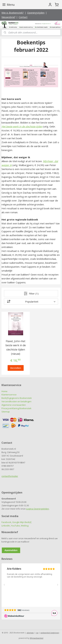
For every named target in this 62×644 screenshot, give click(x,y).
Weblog (25, 526)
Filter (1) (31, 293)
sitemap (30, 633)
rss (37, 633)
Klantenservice (9, 395)
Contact (23, 17)
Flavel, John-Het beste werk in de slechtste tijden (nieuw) (16, 347)
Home (4, 391)
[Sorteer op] (31, 301)
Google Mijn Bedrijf (22, 522)
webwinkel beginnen (50, 633)
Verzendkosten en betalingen (16, 401)
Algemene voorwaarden (14, 405)
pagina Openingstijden (38, 509)
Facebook (6, 522)
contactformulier (10, 476)
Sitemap (6, 412)
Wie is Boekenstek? (13, 13)
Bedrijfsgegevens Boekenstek (17, 398)
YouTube (15, 526)
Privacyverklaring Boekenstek (16, 408)
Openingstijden (36, 13)
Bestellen (16, 368)
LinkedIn (6, 526)
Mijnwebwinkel (37, 638)
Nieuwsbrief (8, 17)
